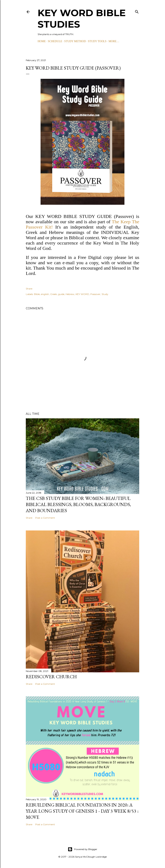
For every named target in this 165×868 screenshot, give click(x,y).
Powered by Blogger (82, 849)
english (45, 294)
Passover (95, 294)
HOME (42, 41)
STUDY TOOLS (97, 41)
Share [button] (29, 289)
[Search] (137, 11)
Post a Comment (45, 518)
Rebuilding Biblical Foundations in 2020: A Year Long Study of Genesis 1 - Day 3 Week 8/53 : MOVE (82, 811)
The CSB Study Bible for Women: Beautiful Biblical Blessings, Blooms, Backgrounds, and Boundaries (78, 504)
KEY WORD (82, 294)
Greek (54, 294)
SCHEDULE (55, 41)
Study (105, 294)
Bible (37, 294)
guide (61, 294)
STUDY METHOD (75, 41)
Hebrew (70, 294)
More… (114, 41)
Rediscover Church (51, 677)
